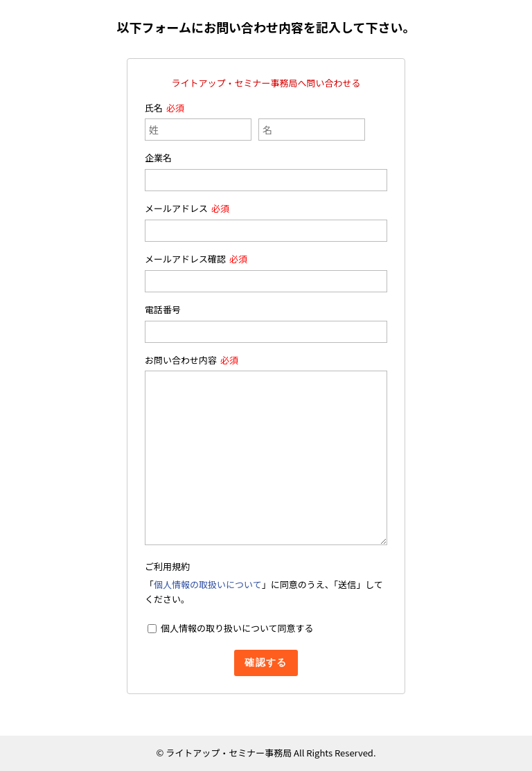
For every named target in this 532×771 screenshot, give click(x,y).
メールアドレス (176, 208)
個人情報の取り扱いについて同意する (237, 628)
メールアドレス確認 (185, 259)
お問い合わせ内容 (181, 360)
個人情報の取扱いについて (208, 584)
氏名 (154, 108)
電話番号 (163, 309)
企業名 (158, 158)
